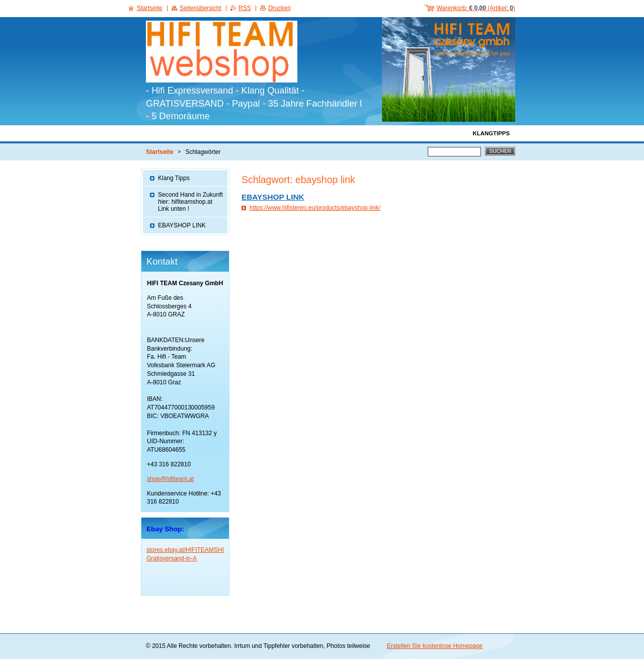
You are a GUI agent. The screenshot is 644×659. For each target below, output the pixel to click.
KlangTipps (491, 133)
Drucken (279, 8)
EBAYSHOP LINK (273, 197)
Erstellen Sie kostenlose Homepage (435, 646)
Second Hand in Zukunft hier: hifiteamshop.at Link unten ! (190, 202)
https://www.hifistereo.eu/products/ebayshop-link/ (315, 208)
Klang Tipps (174, 178)
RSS (245, 8)
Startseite (160, 152)
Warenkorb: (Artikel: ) (476, 8)
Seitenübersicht (200, 8)
